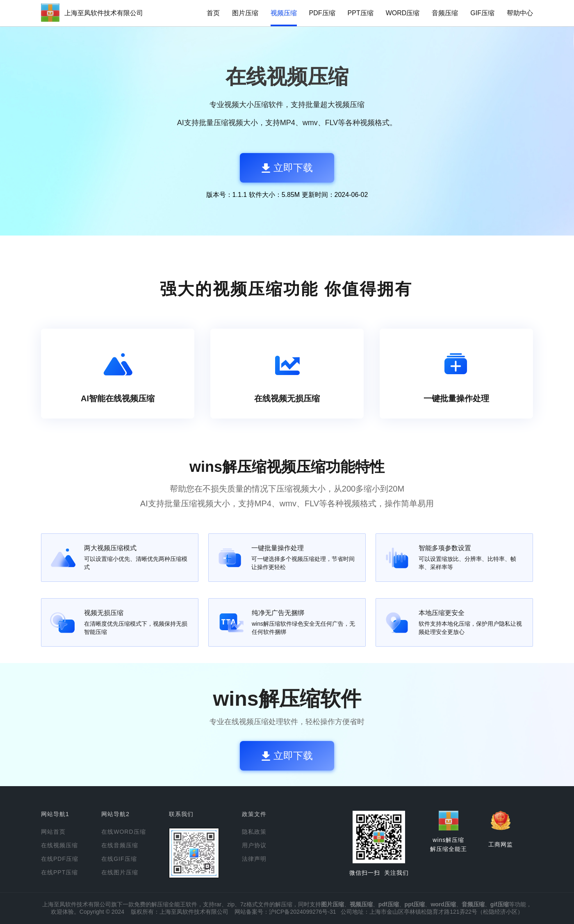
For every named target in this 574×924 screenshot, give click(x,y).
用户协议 (254, 845)
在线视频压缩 (59, 845)
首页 (213, 13)
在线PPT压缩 (59, 872)
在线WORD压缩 (123, 832)
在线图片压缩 (120, 872)
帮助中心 (520, 13)
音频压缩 (445, 13)
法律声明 (254, 859)
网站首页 (53, 832)
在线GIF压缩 (119, 859)
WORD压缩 (403, 13)
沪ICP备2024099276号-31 (302, 912)
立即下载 (287, 168)
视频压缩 (284, 13)
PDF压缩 (322, 13)
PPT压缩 (361, 13)
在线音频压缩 (120, 845)
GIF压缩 (482, 13)
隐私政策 (254, 832)
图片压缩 (245, 13)
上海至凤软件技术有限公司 (104, 13)
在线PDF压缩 (60, 859)
